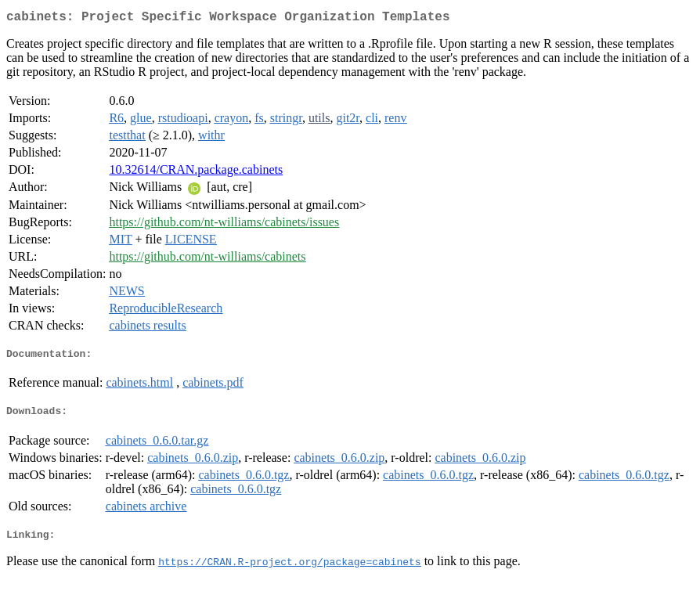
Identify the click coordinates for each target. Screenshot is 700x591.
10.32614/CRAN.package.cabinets (196, 173)
